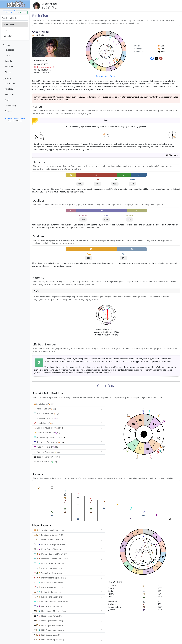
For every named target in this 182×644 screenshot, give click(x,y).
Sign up (22, 12)
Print (113, 76)
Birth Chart (9, 25)
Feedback (9, 118)
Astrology (9, 89)
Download (102, 76)
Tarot (7, 100)
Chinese (8, 111)
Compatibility (10, 106)
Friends (8, 72)
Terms (23, 118)
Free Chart (9, 94)
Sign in (9, 12)
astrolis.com (173, 136)
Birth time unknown (51, 67)
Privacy (16, 118)
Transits (7, 30)
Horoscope (9, 50)
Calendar (8, 36)
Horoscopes (10, 83)
